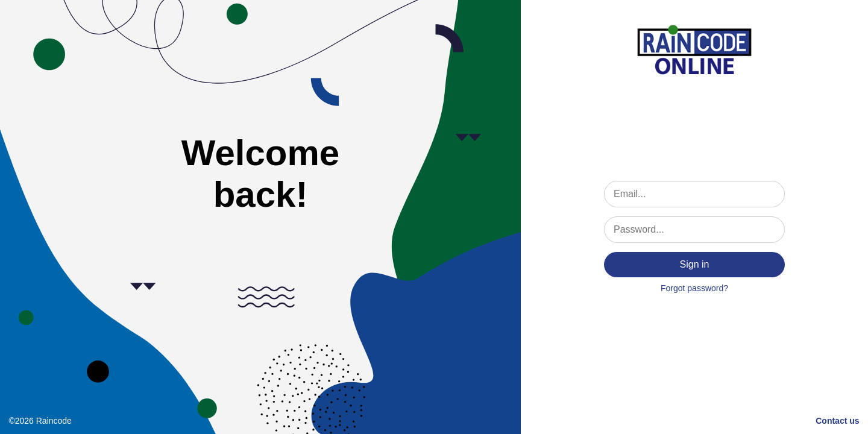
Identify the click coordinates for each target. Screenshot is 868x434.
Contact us (837, 421)
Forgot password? (694, 288)
